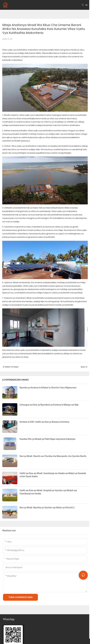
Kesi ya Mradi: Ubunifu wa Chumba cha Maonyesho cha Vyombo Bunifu (53, 456)
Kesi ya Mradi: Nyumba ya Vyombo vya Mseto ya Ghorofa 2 (47, 508)
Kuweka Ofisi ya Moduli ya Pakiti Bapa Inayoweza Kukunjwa (47, 439)
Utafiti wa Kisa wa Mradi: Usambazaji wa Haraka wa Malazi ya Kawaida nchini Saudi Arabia (53, 475)
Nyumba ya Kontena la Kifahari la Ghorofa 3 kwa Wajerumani (48, 388)
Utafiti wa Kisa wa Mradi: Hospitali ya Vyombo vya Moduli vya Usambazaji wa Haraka (48, 492)
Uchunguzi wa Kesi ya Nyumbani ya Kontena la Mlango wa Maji (49, 405)
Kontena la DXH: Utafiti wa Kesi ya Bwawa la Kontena (44, 422)
